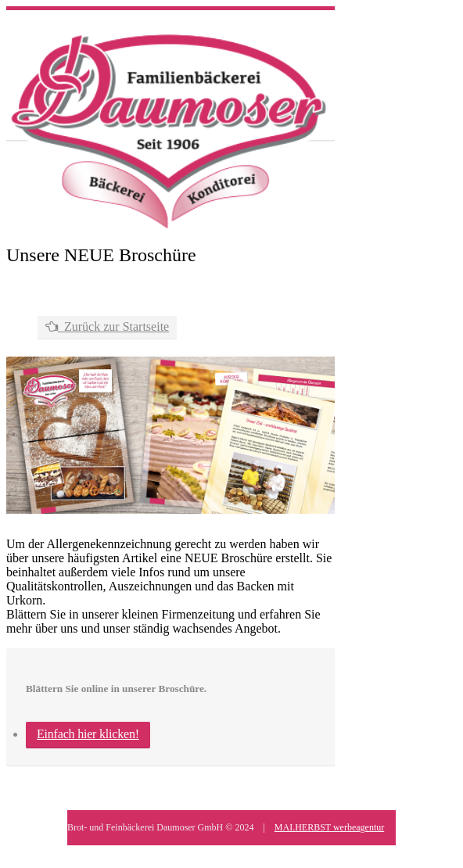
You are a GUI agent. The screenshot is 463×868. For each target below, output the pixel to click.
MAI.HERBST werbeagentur (329, 827)
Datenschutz (179, 852)
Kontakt (233, 852)
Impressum (119, 852)
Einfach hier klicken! (88, 734)
